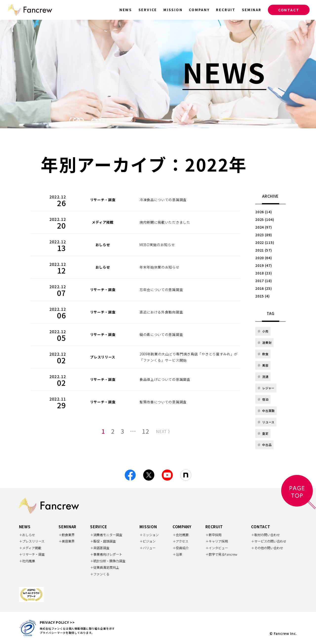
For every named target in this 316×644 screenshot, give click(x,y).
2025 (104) (265, 219)
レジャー (266, 388)
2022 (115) (265, 242)
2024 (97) (264, 227)
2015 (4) (263, 296)
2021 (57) (264, 250)
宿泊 (263, 399)
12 (146, 431)
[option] (158, 74)
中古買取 (266, 411)
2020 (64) (264, 258)
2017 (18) (264, 281)
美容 (263, 365)
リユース (266, 422)
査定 (263, 433)
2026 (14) (264, 212)
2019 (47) (264, 265)
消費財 (264, 342)
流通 (263, 377)
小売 (263, 331)
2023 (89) (264, 235)
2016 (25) (264, 288)
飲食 (263, 354)
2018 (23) (264, 273)
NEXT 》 (164, 431)
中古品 (264, 445)
